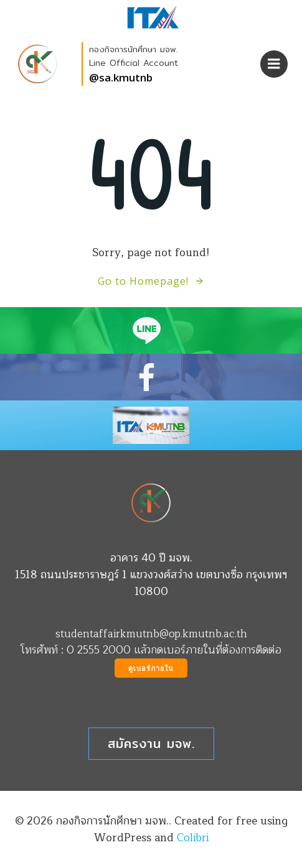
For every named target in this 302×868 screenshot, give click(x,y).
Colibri (193, 838)
